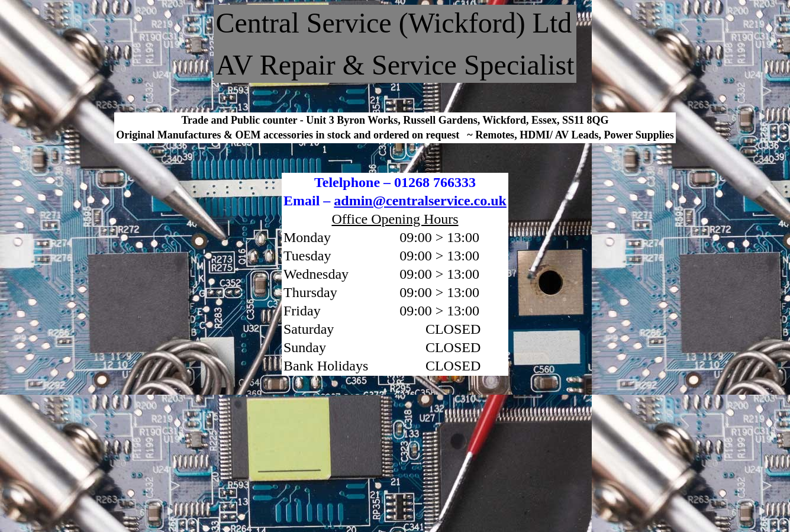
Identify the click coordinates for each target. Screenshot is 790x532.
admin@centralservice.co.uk (420, 201)
